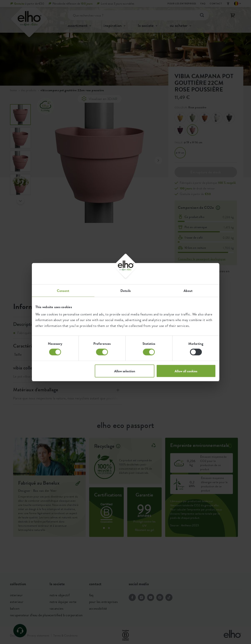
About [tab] (188, 290)
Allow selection (125, 371)
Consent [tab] (63, 290)
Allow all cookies (186, 371)
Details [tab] (125, 290)
